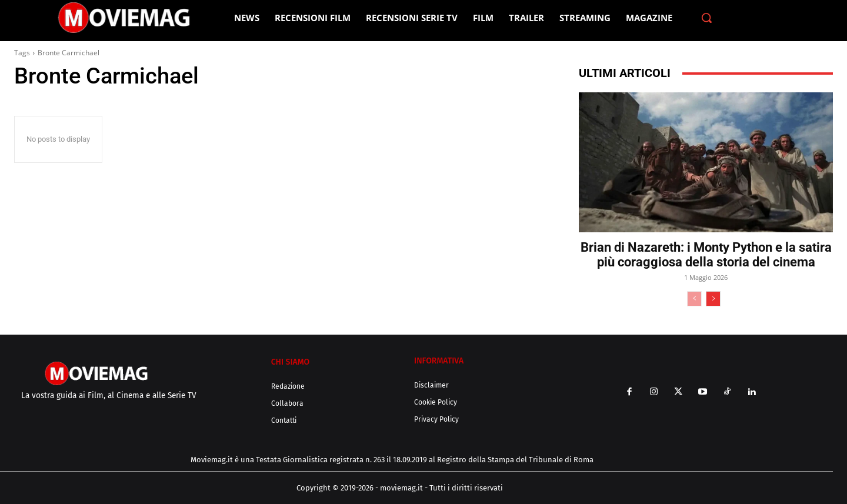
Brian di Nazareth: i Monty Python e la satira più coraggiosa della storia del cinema (706, 255)
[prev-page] (694, 299)
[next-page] (713, 299)
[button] (706, 18)
